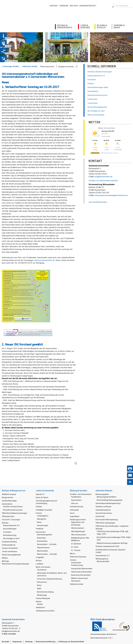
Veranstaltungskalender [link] (11, 555)
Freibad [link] (39, 506)
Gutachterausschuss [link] (104, 513)
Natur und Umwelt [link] (43, 567)
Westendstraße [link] (103, 561)
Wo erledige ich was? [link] (11, 538)
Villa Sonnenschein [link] (78, 534)
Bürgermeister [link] (8, 497)
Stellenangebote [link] (9, 545)
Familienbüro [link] (76, 497)
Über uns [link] (75, 503)
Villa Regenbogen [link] (78, 531)
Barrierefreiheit (88, 6)
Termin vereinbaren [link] (9, 551)
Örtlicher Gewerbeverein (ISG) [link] (107, 546)
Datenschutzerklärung (46, 641)
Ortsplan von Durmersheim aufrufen (103, 180)
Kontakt (54, 6)
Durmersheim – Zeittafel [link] (47, 544)
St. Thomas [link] (76, 550)
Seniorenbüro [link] (76, 500)
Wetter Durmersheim (107, 128)
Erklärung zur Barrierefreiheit (71, 641)
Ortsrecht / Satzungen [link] (11, 519)
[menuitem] (100, 6)
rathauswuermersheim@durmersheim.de (111, 195)
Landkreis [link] (40, 564)
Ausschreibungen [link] (10, 529)
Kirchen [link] (39, 560)
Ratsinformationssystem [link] (13, 510)
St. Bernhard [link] (76, 544)
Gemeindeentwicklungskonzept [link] (108, 503)
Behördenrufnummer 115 (101, 638)
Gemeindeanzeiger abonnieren (103, 634)
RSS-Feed (74, 6)
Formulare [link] (7, 532)
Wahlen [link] (5, 558)
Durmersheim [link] (42, 541)
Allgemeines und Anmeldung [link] (78, 523)
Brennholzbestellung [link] (45, 592)
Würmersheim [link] (42, 551)
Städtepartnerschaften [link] (45, 611)
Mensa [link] (72, 553)
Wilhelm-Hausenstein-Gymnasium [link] (80, 579)
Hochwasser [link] (42, 570)
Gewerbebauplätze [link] (103, 510)
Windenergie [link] (42, 595)
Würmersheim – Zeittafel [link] (47, 554)
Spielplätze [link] (40, 607)
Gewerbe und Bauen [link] (103, 506)
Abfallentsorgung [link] (9, 494)
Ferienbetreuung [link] (76, 506)
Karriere (64, 6)
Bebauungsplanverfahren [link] (107, 497)
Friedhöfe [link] (40, 529)
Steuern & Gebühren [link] (10, 548)
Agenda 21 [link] (40, 494)
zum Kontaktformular (97, 202)
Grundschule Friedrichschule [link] (77, 564)
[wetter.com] (95, 153)
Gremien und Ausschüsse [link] (13, 506)
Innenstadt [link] (100, 516)
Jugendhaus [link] (75, 516)
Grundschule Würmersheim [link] (82, 568)
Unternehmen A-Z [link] (103, 555)
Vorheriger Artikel (10, 66)
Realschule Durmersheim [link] (81, 575)
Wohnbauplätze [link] (102, 559)
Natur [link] (39, 522)
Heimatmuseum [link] (43, 547)
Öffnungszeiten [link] (8, 516)
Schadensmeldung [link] (9, 542)
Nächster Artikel (30, 66)
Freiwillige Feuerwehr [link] (44, 510)
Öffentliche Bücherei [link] (78, 557)
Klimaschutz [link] (42, 582)
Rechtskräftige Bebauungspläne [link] (110, 500)
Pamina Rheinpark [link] (43, 598)
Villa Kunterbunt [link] (78, 528)
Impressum (17, 641)
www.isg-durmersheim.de (44, 260)
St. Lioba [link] (75, 547)
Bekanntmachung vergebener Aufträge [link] (112, 543)
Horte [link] (72, 513)
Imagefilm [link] (40, 557)
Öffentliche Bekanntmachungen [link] (15, 513)
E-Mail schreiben (9, 634)
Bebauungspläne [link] (102, 494)
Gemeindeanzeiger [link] (9, 501)
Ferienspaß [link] (74, 510)
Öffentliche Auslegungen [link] (105, 523)
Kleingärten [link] (42, 519)
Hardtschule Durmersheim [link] (81, 572)
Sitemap (29, 641)
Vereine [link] (40, 604)
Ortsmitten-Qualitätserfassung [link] (49, 579)
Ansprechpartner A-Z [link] (11, 525)
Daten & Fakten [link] (42, 497)
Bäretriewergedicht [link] (45, 534)
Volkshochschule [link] (77, 584)
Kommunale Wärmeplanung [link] (107, 519)
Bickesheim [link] (41, 538)
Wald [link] (39, 588)
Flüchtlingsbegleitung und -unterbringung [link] (47, 502)
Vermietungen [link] (43, 525)
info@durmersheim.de (103, 176)
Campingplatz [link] (43, 516)
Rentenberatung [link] (10, 535)
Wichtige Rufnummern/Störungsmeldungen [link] (15, 562)
